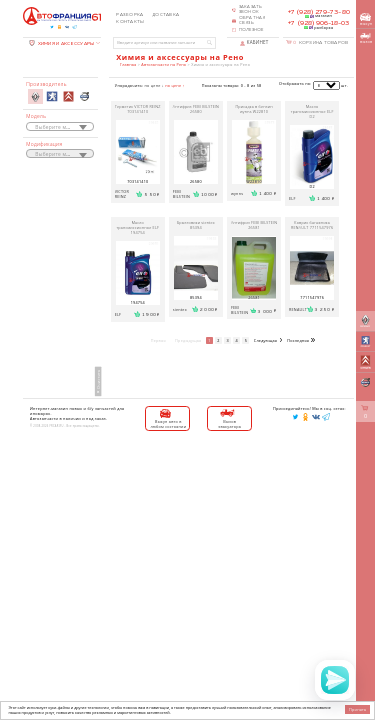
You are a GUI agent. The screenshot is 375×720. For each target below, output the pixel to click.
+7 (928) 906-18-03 (318, 23)
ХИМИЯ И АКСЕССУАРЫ (61, 43)
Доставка (165, 15)
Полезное (251, 30)
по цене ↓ (154, 85)
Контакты (130, 22)
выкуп (366, 19)
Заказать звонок (251, 9)
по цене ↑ (174, 85)
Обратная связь (252, 20)
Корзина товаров (320, 42)
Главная (128, 64)
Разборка (129, 15)
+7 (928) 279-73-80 (319, 12)
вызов (366, 38)
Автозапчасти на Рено (163, 64)
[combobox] (60, 126)
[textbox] (60, 127)
